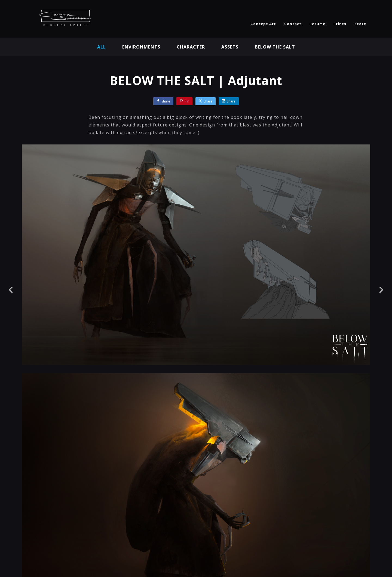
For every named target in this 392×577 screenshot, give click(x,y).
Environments (141, 47)
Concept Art (263, 24)
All (102, 47)
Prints (340, 24)
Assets (230, 47)
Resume (317, 24)
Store (360, 24)
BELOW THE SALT (275, 47)
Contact (293, 24)
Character (191, 47)
